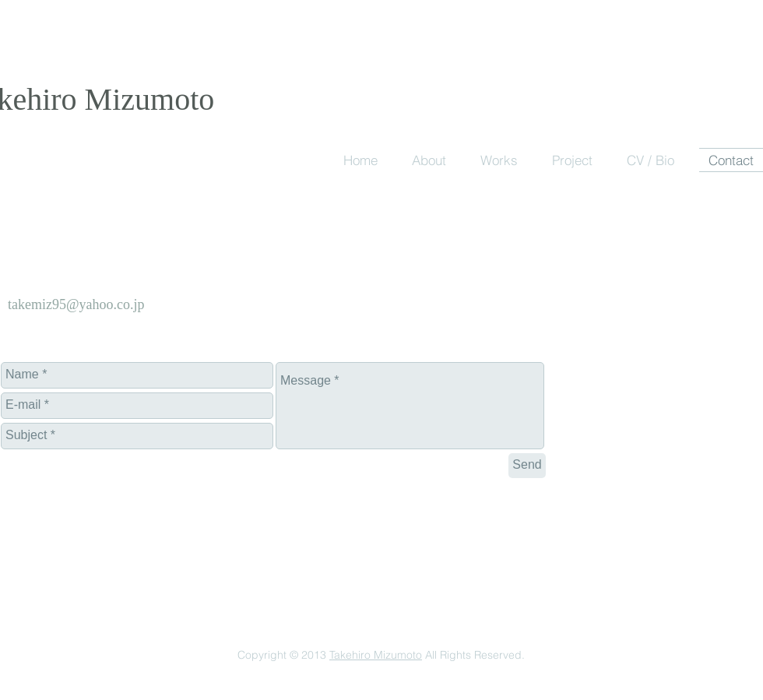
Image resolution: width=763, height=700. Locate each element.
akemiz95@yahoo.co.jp (78, 304)
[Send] (527, 466)
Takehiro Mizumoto (376, 655)
